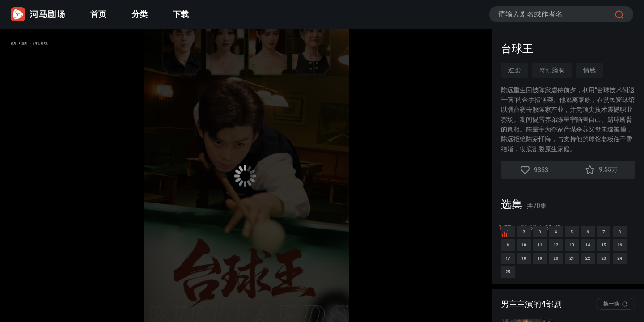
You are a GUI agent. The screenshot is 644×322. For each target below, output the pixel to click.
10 (624, 269)
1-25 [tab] (508, 228)
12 (541, 293)
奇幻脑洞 (552, 70)
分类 (140, 14)
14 (596, 293)
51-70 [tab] (556, 228)
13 (568, 293)
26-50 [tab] (531, 228)
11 (513, 293)
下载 (181, 14)
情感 (589, 70)
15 (624, 293)
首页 (98, 14)
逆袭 (41, 46)
